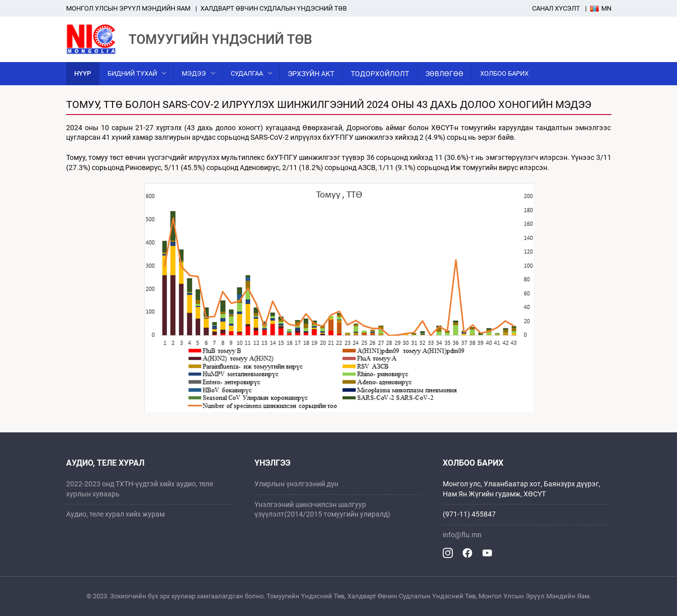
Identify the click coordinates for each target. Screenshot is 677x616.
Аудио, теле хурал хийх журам (115, 514)
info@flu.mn (462, 535)
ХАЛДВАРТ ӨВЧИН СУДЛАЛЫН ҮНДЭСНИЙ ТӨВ (274, 8)
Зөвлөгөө (445, 74)
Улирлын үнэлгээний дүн (296, 484)
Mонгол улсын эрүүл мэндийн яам (128, 8)
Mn (601, 8)
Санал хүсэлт (556, 8)
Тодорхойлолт (380, 74)
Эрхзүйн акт (311, 74)
